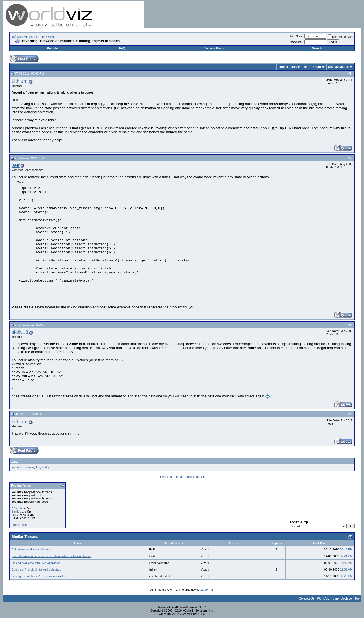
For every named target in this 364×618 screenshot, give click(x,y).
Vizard (52, 37)
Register (53, 48)
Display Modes (338, 67)
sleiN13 (20, 332)
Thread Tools (287, 67)
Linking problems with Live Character (36, 563)
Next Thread (194, 477)
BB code (17, 508)
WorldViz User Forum (31, 37)
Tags (14, 461)
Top (357, 598)
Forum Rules (20, 525)
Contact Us (307, 598)
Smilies (16, 512)
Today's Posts (214, 48)
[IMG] (15, 515)
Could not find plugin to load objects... (36, 569)
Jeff (16, 165)
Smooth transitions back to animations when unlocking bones (51, 556)
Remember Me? (341, 37)
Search (317, 48)
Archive (347, 598)
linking (46, 467)
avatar (30, 467)
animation (18, 467)
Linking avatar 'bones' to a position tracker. (39, 576)
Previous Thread (173, 477)
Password (295, 42)
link (38, 467)
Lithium (20, 81)
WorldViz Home (328, 598)
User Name (296, 36)
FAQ (122, 48)
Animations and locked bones (31, 549)
